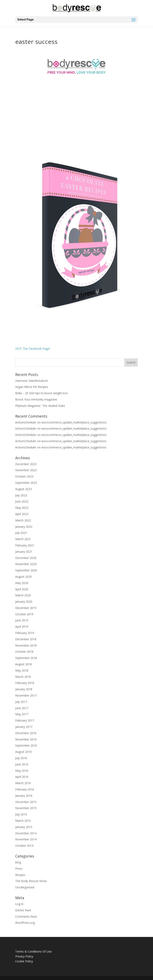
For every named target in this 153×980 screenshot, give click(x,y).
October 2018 (24, 652)
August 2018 (23, 664)
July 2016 (21, 758)
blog (18, 862)
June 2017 (22, 708)
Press (19, 869)
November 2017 (26, 695)
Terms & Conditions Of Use (33, 951)
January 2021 (24, 552)
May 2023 (22, 508)
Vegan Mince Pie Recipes (32, 387)
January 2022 (24, 527)
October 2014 (24, 846)
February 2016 (25, 789)
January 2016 (24, 796)
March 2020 (23, 595)
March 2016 (23, 783)
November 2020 (26, 564)
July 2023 (21, 495)
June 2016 (22, 764)
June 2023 (22, 501)
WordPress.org (25, 923)
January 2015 (24, 827)
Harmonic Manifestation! (31, 381)
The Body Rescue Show (31, 881)
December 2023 (26, 464)
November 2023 (26, 470)
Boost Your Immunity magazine (36, 399)
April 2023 (22, 514)
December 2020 (26, 558)
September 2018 (26, 658)
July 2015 (21, 814)
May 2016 (22, 771)
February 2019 (25, 633)
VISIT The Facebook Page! (33, 349)
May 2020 (22, 583)
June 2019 (22, 620)
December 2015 (26, 802)
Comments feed (26, 917)
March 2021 (23, 539)
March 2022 (23, 520)
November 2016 (26, 739)
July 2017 (21, 702)
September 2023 (26, 483)
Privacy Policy (24, 956)
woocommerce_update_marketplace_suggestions (74, 422)
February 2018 (25, 683)
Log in (19, 904)
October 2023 (24, 476)
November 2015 (26, 808)
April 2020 (22, 589)
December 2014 (26, 833)
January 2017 (24, 727)
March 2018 (23, 677)
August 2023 (23, 489)
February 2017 (25, 720)
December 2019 (26, 608)
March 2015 (23, 821)
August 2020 (23, 577)
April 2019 (22, 627)
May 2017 (22, 714)
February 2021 (25, 545)
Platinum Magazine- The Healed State (40, 406)
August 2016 (23, 752)
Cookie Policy (24, 961)
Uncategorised (25, 887)
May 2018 (22, 670)
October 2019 (24, 614)
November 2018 (26, 645)
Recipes (20, 875)
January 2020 (24, 602)
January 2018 (24, 689)
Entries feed (23, 910)
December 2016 (26, 733)
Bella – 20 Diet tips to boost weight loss (42, 393)
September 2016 (26, 745)
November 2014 (26, 839)
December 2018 (26, 639)
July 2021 (21, 533)
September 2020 (26, 570)
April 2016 (22, 777)
